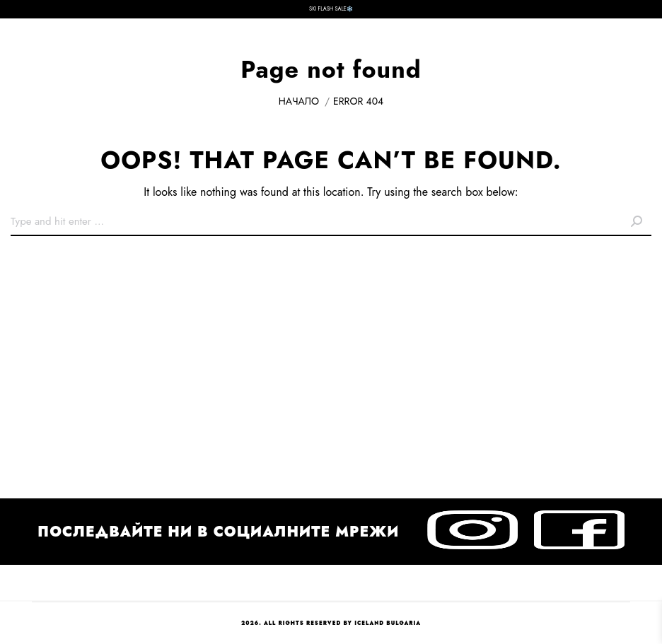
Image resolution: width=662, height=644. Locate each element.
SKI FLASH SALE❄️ (331, 9)
